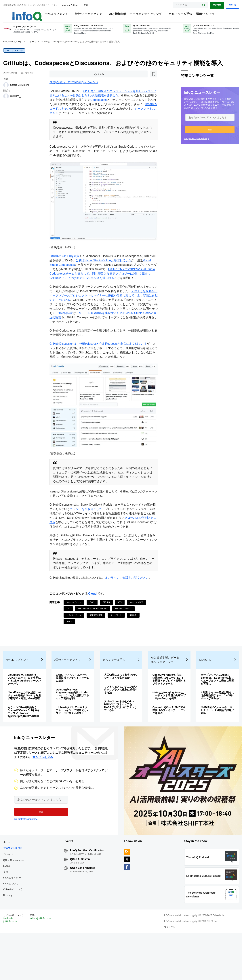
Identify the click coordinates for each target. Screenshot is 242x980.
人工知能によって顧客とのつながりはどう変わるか (120, 698)
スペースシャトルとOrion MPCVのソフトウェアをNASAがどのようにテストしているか (121, 729)
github (109, 609)
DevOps (201, 680)
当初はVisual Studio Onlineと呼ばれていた (112, 263)
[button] (202, 135)
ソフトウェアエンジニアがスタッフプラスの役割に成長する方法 (120, 712)
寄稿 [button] (93, 4)
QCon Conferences (21, 894)
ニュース (39, 47)
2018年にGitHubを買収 (67, 258)
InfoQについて (19, 918)
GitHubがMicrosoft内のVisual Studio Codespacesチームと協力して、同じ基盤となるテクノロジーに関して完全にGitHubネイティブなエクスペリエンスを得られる (104, 276)
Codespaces (113, 106)
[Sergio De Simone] (14, 90)
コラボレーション (101, 622)
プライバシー (168, 970)
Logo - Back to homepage (26, 13)
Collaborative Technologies (116, 616)
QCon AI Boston (84, 893)
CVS (123, 609)
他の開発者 (115, 320)
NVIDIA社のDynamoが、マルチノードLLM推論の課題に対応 (211, 730)
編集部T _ (23, 101)
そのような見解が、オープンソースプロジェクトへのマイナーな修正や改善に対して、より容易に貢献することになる (103, 302)
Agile (106, 628)
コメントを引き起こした (94, 512)
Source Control (77, 622)
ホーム (15, 877)
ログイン (16, 888)
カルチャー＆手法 (182, 15)
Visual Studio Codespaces (69, 267)
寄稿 (13, 906)
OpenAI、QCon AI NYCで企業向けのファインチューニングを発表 (166, 736)
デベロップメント (58, 15)
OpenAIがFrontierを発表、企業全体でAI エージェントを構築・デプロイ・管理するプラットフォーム (165, 701)
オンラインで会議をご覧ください (129, 585)
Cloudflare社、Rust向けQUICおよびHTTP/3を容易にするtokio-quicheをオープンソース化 (31, 699)
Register (209, 4)
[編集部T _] (14, 102)
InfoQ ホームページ (21, 47)
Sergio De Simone (28, 90)
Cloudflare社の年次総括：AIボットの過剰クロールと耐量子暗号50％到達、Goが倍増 (31, 717)
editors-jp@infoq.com (43, 963)
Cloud (95, 601)
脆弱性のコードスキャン (80, 115)
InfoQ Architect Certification (91, 885)
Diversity (16, 929)
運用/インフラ (207, 15)
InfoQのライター (20, 912)
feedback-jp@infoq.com (18, 966)
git (92, 616)
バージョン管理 (76, 616)
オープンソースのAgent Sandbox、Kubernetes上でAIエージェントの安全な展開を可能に (211, 699)
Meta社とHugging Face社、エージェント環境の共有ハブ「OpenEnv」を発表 (165, 720)
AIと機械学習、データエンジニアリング (137, 15)
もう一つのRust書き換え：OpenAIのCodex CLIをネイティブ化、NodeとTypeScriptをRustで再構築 (30, 736)
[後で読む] (75, 80)
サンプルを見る (202, 113)
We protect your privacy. (189, 144)
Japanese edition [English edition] (77, 4)
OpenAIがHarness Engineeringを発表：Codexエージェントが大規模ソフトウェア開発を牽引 (75, 715)
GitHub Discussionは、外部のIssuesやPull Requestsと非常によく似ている (101, 350)
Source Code (123, 622)
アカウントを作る (20, 882)
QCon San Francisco (87, 902)
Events (15, 900)
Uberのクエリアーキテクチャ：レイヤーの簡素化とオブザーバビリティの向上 (75, 734)
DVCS (95, 609)
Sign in (225, 4)
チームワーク (75, 628)
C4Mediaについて (20, 924)
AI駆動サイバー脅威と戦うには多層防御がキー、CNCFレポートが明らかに (211, 715)
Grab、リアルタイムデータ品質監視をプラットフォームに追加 (75, 698)
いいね (62, 80)
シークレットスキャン (73, 119)
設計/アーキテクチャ (90, 15)
